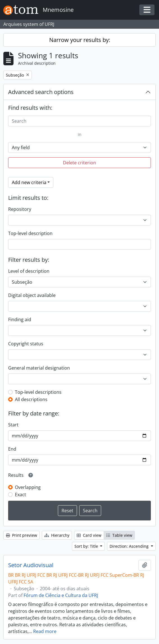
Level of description (29, 271)
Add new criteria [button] (29, 182)
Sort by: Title (87, 546)
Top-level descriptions (38, 392)
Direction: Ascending (130, 546)
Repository (20, 209)
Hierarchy (57, 535)
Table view (119, 535)
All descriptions (31, 399)
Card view (89, 535)
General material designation (39, 368)
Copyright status (26, 344)
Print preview (21, 535)
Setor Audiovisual (31, 565)
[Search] (79, 121)
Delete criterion (79, 163)
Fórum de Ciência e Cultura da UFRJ (61, 595)
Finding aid (20, 319)
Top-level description (30, 233)
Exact (21, 495)
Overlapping (28, 487)
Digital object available (32, 295)
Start (13, 425)
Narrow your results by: (80, 40)
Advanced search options (41, 92)
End (12, 449)
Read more (45, 631)
